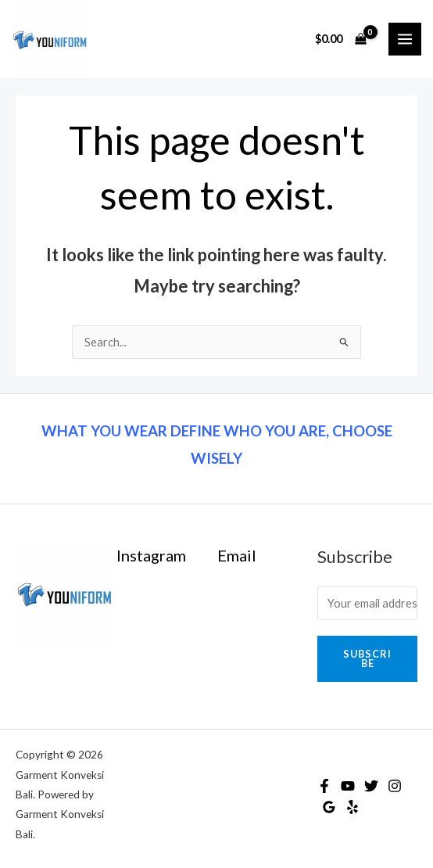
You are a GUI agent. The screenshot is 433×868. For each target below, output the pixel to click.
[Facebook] (324, 786)
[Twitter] (371, 786)
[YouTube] (348, 786)
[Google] (329, 807)
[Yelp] (352, 807)
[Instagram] (395, 786)
